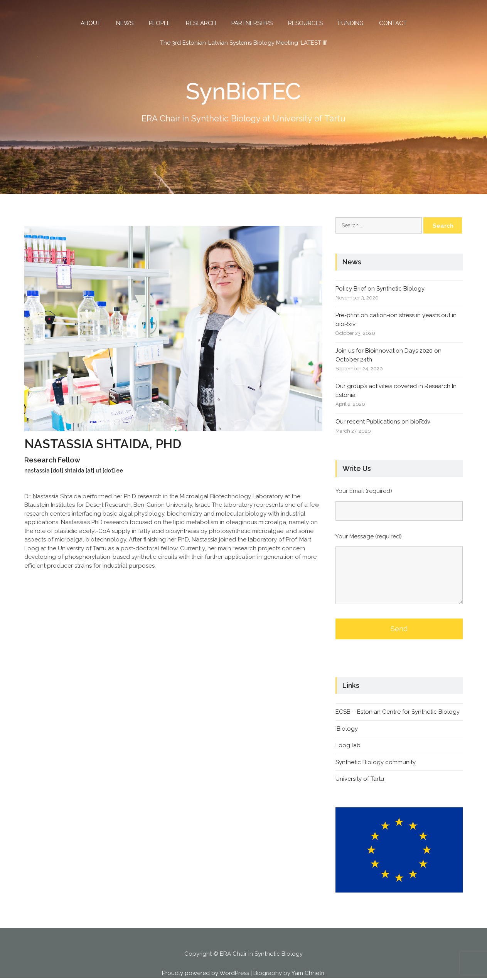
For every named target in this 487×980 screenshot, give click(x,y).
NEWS (125, 23)
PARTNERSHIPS (252, 23)
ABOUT (91, 23)
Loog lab (348, 745)
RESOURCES (305, 23)
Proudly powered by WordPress (206, 973)
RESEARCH (201, 23)
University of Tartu (360, 779)
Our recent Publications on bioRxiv (383, 422)
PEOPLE (160, 23)
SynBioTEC (243, 91)
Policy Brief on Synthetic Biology (380, 289)
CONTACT (393, 23)
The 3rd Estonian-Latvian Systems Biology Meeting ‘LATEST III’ (243, 43)
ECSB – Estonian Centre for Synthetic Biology (398, 712)
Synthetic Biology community (376, 762)
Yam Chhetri (308, 973)
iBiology (347, 729)
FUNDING (351, 23)
